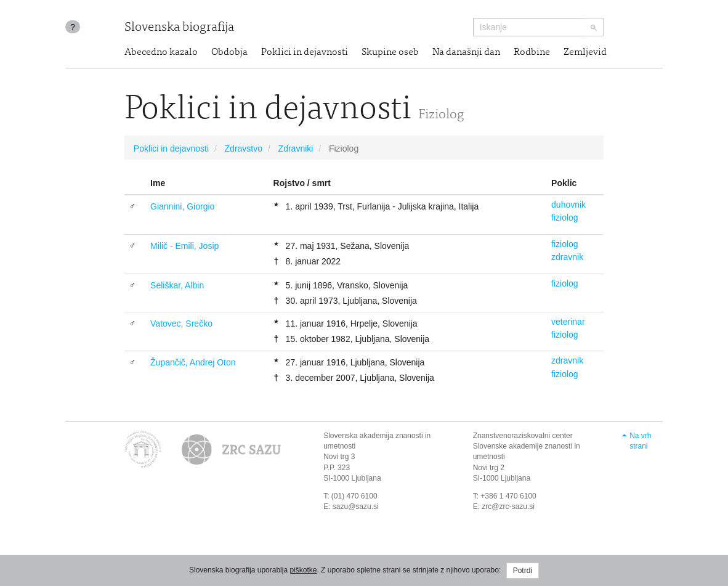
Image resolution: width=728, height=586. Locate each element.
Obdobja (229, 52)
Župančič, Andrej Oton (193, 362)
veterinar (568, 322)
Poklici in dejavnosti (305, 52)
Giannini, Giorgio (182, 206)
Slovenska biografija (179, 28)
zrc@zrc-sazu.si (508, 507)
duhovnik (568, 205)
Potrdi (523, 571)
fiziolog (565, 218)
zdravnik (567, 257)
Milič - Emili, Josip (184, 246)
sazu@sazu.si (356, 507)
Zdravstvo (244, 149)
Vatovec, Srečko (181, 324)
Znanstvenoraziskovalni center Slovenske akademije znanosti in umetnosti (527, 446)
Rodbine (532, 52)
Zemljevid (585, 52)
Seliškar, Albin (177, 285)
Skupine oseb (390, 52)
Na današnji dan (466, 52)
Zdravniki (296, 149)
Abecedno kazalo (161, 52)
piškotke (303, 570)
